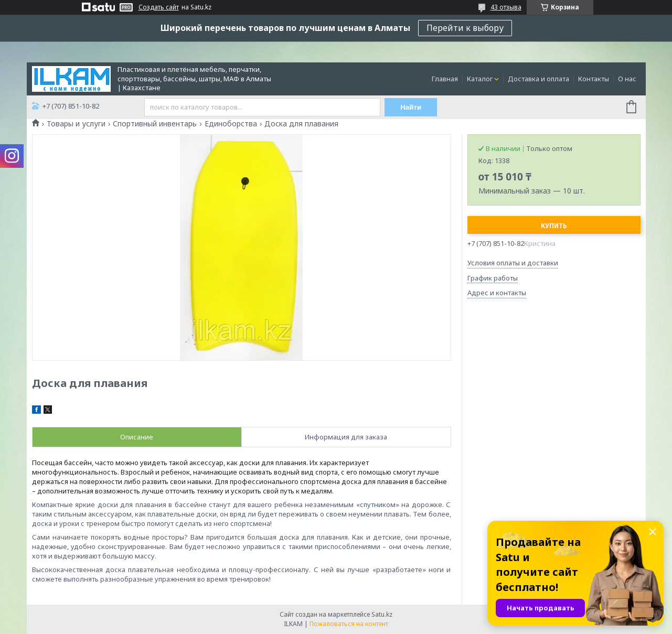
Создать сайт (159, 7)
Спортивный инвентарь (155, 124)
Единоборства (231, 124)
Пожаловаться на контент (349, 624)
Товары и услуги (76, 124)
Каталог (480, 79)
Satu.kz (382, 614)
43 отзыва (506, 7)
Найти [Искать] (411, 107)
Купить (554, 226)
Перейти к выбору (465, 28)
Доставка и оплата (538, 79)
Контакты (594, 79)
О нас (627, 79)
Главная (445, 79)
